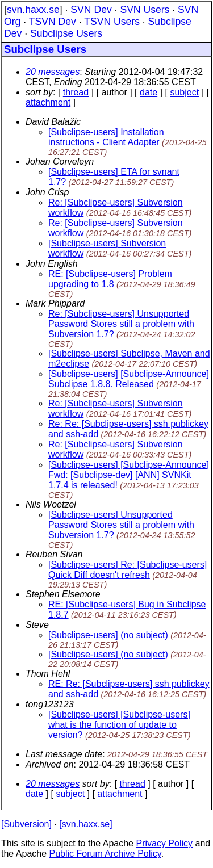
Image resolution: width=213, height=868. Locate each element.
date (149, 92)
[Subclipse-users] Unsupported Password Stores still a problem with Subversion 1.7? (121, 525)
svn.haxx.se (33, 10)
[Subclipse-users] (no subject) (108, 635)
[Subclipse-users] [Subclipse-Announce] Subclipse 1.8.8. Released (129, 379)
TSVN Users (112, 22)
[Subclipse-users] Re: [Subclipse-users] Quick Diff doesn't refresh (128, 570)
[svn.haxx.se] (85, 824)
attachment (48, 102)
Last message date (64, 754)
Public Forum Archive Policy (105, 854)
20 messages (53, 72)
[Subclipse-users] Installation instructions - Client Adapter (106, 137)
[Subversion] (26, 824)
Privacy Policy (164, 843)
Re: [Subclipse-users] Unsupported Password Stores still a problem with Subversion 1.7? (121, 324)
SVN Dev (91, 10)
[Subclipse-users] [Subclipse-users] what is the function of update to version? (119, 725)
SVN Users (145, 10)
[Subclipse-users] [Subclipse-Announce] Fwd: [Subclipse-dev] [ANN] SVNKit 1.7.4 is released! (129, 475)
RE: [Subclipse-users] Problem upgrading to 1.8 (110, 279)
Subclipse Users (66, 33)
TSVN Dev (53, 22)
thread (76, 92)
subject (184, 92)
